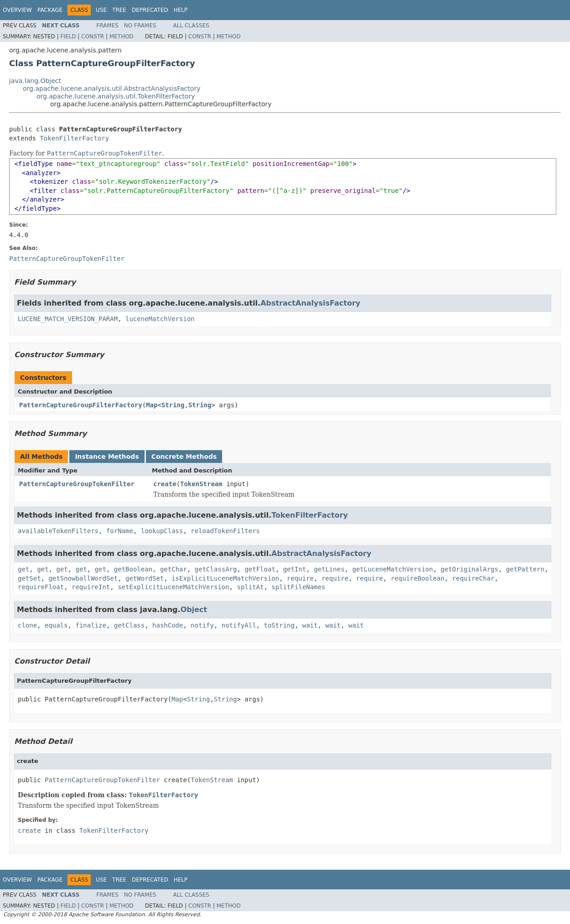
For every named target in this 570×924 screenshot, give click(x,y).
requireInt (91, 587)
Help (181, 10)
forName (120, 531)
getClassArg (216, 569)
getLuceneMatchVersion (392, 569)
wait (310, 625)
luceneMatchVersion (160, 319)
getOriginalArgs (469, 569)
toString (279, 625)
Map (152, 405)
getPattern (525, 569)
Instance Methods (107, 457)
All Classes (191, 26)
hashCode (168, 625)
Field (68, 36)
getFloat (260, 569)
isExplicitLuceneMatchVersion (225, 578)
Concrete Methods (184, 457)
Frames (107, 26)
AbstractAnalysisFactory (310, 303)
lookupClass (162, 531)
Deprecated (150, 10)
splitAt (250, 587)
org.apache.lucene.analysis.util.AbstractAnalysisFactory (111, 88)
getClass (129, 625)
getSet (29, 578)
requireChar (474, 578)
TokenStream (201, 484)
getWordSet (145, 578)
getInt (295, 569)
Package (50, 10)
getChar (174, 569)
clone (27, 625)
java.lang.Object (35, 81)
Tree (119, 10)
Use (101, 10)
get (23, 569)
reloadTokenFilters (225, 531)
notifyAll (239, 625)
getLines (329, 569)
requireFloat (41, 587)
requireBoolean (418, 578)
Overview (17, 10)
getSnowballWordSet (83, 578)
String (173, 405)
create (165, 484)
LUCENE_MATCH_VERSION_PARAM (68, 319)
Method (122, 36)
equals (56, 625)
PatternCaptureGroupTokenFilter (77, 484)
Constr (93, 36)
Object (194, 610)
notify (202, 625)
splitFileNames (298, 587)
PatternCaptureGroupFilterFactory (81, 405)
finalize (91, 625)
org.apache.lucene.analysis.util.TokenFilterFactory (116, 96)
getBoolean (133, 569)
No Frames (140, 26)
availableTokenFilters (58, 531)
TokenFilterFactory (74, 138)
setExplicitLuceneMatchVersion (173, 587)
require (300, 578)
